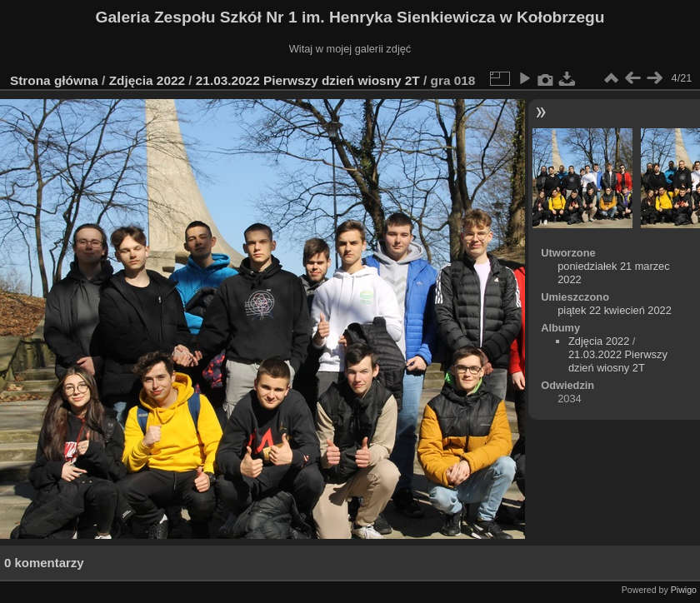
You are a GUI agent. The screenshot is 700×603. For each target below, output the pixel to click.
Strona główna (54, 80)
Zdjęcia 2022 (147, 80)
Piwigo (684, 590)
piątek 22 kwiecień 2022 (615, 310)
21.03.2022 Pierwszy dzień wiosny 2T (308, 80)
